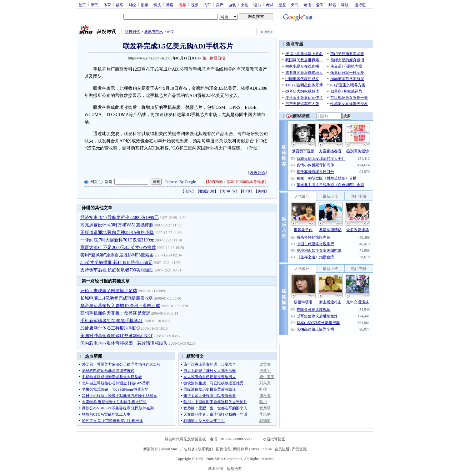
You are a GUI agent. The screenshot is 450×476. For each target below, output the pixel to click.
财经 (132, 5)
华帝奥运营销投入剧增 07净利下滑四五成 (120, 306)
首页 (82, 5)
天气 (295, 5)
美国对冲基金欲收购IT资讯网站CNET (117, 336)
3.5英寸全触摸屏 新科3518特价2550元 (116, 263)
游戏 (232, 5)
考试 (270, 5)
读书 (257, 5)
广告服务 (188, 449)
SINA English (261, 449)
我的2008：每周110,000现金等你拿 (236, 182)
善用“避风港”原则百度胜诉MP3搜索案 (117, 255)
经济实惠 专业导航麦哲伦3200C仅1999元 (120, 218)
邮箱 (332, 5)
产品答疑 (299, 449)
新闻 (95, 5)
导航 (345, 5)
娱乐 (120, 5)
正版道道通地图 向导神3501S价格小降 (117, 233)
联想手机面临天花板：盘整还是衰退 (115, 313)
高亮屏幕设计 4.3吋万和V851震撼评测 (117, 225)
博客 (170, 5)
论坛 (188, 191)
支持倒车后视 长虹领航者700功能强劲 (117, 270)
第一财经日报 (214, 58)
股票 (145, 5)
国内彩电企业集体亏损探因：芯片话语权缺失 (124, 343)
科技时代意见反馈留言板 (185, 439)
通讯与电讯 (153, 32)
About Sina (169, 449)
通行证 (360, 5)
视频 (195, 5)
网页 (94, 182)
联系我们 (205, 449)
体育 (107, 5)
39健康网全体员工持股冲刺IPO (110, 328)
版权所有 (234, 468)
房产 (220, 5)
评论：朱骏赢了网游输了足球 (109, 291)
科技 (157, 5)
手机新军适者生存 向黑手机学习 (112, 321)
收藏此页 (207, 191)
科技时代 (132, 32)
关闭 (261, 191)
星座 (282, 5)
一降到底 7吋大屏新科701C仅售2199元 (117, 240)
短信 (307, 5)
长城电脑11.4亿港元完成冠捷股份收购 (117, 298)
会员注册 (282, 449)
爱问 (320, 5)
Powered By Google (180, 182)
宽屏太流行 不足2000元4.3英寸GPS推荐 (118, 248)
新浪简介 (151, 449)
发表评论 (257, 173)
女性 (245, 5)
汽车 (207, 5)
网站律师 (241, 449)
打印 (246, 191)
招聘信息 (223, 449)
